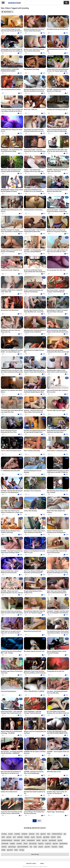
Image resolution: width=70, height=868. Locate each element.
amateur (4, 847)
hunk (35, 847)
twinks (38, 840)
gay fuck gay (12, 847)
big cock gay (33, 844)
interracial (17, 840)
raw (31, 847)
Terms (42, 863)
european (24, 834)
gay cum (45, 840)
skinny (25, 844)
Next (39, 821)
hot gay (22, 850)
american (32, 834)
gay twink (10, 850)
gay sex (60, 840)
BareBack (15, 3)
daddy (3, 850)
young (33, 837)
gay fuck (43, 834)
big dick (53, 837)
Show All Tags (35, 854)
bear (49, 834)
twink (3, 837)
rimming (4, 834)
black (59, 837)
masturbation (31, 840)
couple (61, 847)
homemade (5, 844)
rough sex (48, 844)
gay (65, 834)
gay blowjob (52, 840)
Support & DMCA (31, 863)
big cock (39, 837)
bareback (20, 837)
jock (38, 834)
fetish (16, 850)
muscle (10, 834)
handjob (12, 844)
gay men (47, 847)
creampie (17, 834)
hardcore (41, 844)
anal (14, 837)
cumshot (19, 844)
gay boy (9, 837)
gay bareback (63, 844)
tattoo (23, 840)
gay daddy (46, 837)
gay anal (55, 844)
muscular (54, 847)
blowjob (27, 837)
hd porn (41, 847)
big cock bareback (23, 847)
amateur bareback (7, 840)
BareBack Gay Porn (33, 866)
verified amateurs (57, 834)
